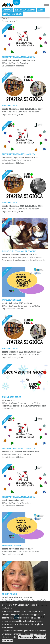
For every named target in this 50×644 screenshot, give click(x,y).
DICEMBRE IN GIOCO (12, 397)
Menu (46, 4)
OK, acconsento (26, 637)
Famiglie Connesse (12, 300)
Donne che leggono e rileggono (19, 251)
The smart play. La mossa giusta (18, 57)
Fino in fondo (9, 594)
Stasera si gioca (10, 106)
